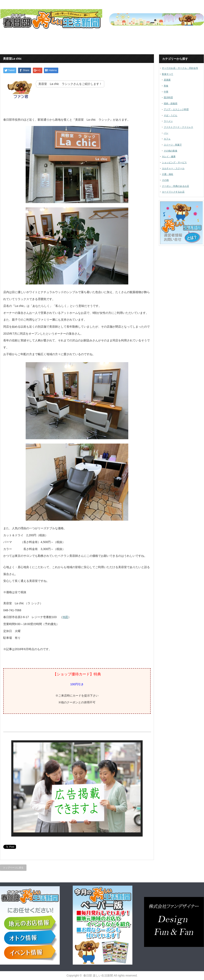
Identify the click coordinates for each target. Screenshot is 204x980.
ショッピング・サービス (174, 162)
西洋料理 (168, 97)
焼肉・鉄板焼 (171, 103)
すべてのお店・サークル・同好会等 (180, 68)
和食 (166, 86)
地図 (65, 617)
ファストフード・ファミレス (178, 127)
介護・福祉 (168, 174)
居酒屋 (167, 80)
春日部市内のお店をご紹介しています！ (139, 45)
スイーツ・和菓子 (173, 145)
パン (166, 133)
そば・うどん (171, 115)
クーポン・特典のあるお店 (175, 186)
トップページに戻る (13, 868)
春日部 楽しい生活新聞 (98, 975)
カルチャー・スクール (173, 168)
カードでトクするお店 (173, 192)
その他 (165, 180)
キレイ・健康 (169, 156)
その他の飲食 (171, 151)
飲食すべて (168, 74)
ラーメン (168, 121)
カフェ (167, 139)
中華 (166, 92)
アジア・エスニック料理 (176, 109)
